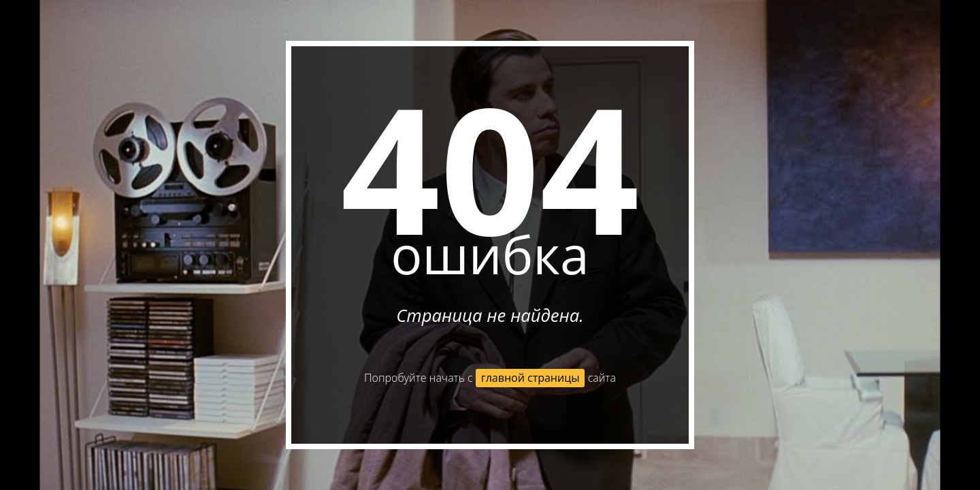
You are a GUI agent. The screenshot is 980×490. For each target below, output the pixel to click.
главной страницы (530, 378)
